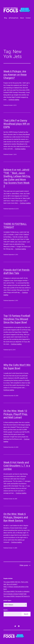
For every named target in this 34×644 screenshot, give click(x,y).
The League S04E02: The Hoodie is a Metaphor (16, 591)
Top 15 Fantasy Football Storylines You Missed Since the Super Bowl (17, 319)
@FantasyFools (14, 18)
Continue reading (14, 100)
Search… (6, 610)
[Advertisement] (17, 37)
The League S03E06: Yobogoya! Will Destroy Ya (17, 596)
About (22, 18)
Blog (6, 18)
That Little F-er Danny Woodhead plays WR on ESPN (17, 124)
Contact (28, 18)
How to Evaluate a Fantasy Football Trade (15, 594)
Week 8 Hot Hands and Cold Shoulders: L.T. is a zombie (17, 466)
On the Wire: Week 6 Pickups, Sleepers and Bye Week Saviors (16, 517)
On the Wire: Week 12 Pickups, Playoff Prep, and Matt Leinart (16, 414)
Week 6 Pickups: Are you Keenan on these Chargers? (15, 75)
